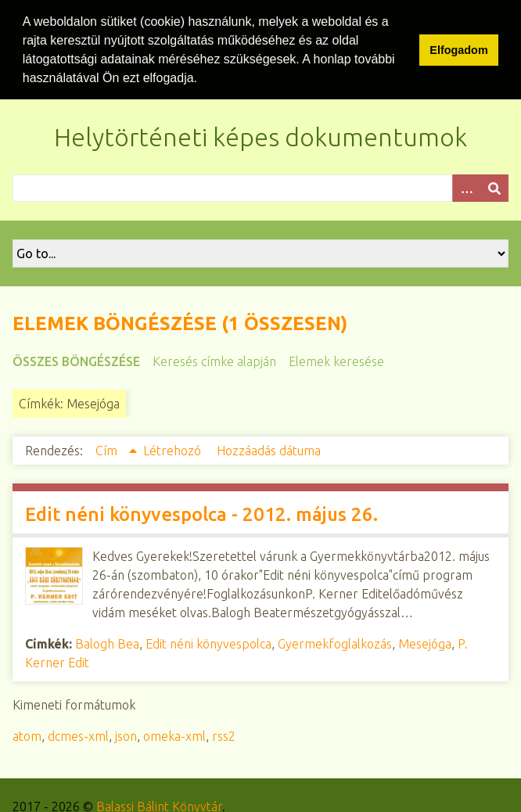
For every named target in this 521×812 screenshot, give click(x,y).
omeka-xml (174, 735)
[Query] (260, 187)
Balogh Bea (107, 642)
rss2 (224, 735)
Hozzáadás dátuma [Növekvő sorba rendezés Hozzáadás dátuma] (269, 449)
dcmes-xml (78, 735)
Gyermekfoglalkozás (335, 642)
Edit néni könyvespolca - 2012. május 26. (201, 513)
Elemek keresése (336, 360)
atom (27, 735)
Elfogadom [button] (458, 50)
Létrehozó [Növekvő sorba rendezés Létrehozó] (174, 449)
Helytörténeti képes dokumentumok (260, 135)
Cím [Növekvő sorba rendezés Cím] (108, 449)
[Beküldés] (494, 187)
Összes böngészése (76, 360)
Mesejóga (425, 642)
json (126, 735)
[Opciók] (466, 187)
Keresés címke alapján (214, 360)
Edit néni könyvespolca (208, 642)
